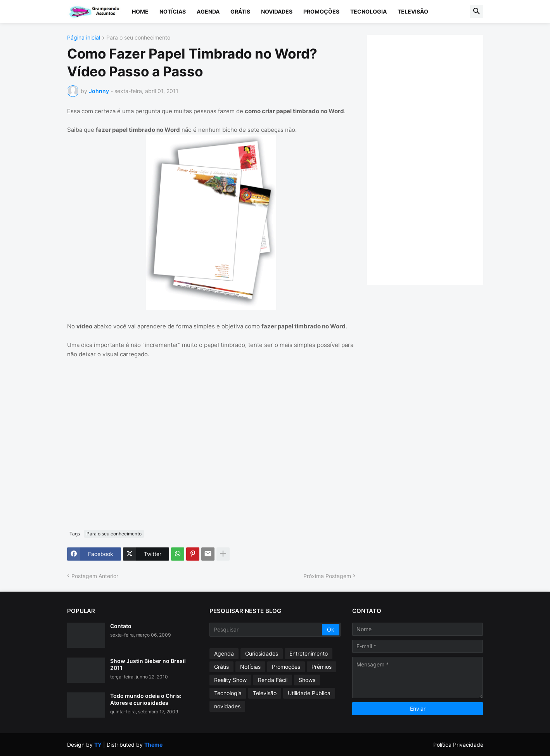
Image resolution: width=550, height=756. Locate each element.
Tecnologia (368, 11)
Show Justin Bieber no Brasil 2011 (148, 664)
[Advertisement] (433, 159)
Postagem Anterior (95, 576)
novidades (227, 706)
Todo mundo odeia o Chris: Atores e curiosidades (146, 699)
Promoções (321, 11)
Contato (121, 626)
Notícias (173, 11)
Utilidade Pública (309, 693)
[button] (477, 12)
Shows (307, 680)
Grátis (240, 11)
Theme (153, 745)
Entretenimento (309, 653)
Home (140, 11)
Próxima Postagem (327, 576)
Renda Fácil (273, 680)
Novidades (277, 11)
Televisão (413, 11)
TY (98, 745)
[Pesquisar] (266, 630)
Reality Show (230, 680)
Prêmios (322, 667)
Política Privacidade (458, 745)
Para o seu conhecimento (138, 38)
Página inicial (84, 38)
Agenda (208, 11)
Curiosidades (262, 653)
